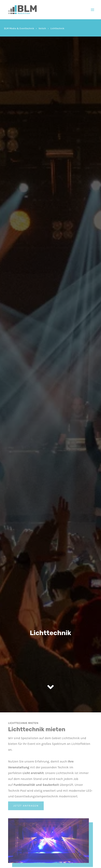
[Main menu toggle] (93, 10)
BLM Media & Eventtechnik (19, 28)
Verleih (42, 28)
